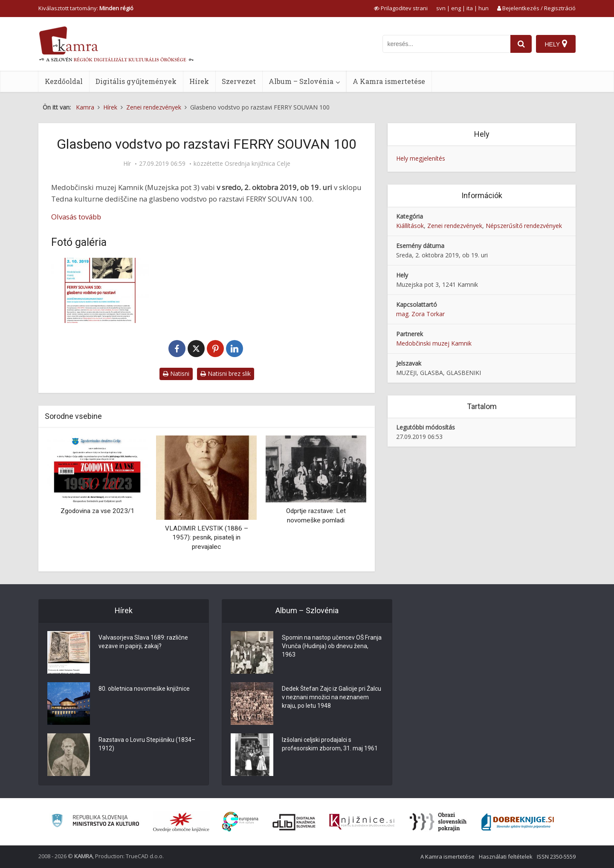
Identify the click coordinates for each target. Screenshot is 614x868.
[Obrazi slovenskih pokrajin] (438, 822)
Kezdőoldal (64, 81)
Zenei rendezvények (455, 226)
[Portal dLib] (294, 822)
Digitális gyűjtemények (136, 81)
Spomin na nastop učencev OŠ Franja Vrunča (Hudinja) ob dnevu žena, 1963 (332, 646)
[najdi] (521, 44)
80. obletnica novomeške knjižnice (144, 689)
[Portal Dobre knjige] (518, 822)
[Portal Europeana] (240, 822)
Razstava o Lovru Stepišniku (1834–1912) (147, 744)
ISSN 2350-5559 (556, 856)
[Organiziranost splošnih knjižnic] (181, 822)
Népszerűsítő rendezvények (524, 226)
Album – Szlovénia (301, 81)
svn (441, 8)
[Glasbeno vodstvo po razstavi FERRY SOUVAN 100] (100, 290)
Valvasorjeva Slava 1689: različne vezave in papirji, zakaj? (143, 642)
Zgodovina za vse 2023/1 (97, 511)
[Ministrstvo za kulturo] (95, 822)
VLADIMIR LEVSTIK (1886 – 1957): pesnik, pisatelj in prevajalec (207, 538)
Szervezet (239, 81)
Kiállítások (410, 226)
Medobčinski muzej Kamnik (434, 343)
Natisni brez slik (226, 373)
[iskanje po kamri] (446, 44)
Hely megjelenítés (421, 158)
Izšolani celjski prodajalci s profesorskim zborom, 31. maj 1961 (330, 744)
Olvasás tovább (76, 217)
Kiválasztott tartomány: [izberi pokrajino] (86, 8)
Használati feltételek (506, 856)
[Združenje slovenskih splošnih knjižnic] (362, 822)
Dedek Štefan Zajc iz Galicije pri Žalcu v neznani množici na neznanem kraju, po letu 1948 (332, 697)
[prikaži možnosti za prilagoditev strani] (401, 8)
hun (484, 8)
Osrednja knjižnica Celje (258, 164)
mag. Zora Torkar (420, 314)
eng (456, 8)
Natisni (176, 373)
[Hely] (556, 44)
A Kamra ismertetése (389, 81)
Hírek (199, 81)
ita (470, 8)
